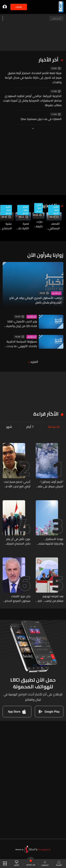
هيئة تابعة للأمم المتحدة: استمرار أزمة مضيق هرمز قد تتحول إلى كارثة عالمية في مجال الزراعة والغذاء (33, 78)
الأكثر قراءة (46, 414)
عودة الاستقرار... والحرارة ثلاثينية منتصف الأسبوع (50, 541)
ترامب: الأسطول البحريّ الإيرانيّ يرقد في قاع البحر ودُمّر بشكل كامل (36, 300)
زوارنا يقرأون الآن (45, 255)
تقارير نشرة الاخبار (56, 210)
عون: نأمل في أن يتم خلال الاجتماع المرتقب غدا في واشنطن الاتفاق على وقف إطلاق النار (17, 541)
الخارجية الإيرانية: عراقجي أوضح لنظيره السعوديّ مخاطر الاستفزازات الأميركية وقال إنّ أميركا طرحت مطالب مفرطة (32, 101)
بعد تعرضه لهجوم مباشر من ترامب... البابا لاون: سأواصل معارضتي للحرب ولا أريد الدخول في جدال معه (50, 598)
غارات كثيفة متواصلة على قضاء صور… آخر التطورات (38, 224)
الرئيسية (59, 864)
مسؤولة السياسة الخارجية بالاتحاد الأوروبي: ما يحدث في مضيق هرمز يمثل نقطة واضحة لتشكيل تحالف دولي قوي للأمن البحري (21, 344)
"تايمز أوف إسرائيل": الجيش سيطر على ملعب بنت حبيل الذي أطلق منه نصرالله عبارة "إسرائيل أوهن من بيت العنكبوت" (50, 484)
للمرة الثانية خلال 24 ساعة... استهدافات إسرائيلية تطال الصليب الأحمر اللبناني (22, 226)
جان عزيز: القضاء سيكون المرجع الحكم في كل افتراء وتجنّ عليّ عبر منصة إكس (18, 598)
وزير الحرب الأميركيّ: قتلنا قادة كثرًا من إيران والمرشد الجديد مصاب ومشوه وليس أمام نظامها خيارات (20, 324)
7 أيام (30, 427)
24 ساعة (54, 427)
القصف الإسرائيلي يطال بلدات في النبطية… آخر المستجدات (53, 226)
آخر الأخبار (48, 60)
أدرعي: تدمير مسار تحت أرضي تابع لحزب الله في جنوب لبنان (17, 484)
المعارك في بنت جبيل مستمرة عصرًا (41, 119)
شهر (9, 427)
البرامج (17, 863)
